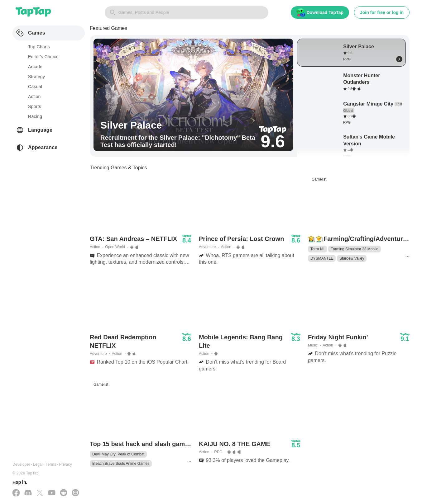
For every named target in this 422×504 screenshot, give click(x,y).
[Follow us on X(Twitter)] (40, 493)
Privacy (66, 464)
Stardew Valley (352, 258)
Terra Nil (317, 249)
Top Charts (39, 47)
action (34, 97)
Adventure (207, 247)
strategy (36, 77)
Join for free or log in (382, 12)
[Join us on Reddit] (64, 493)
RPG (218, 452)
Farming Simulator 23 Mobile (355, 249)
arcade (35, 67)
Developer (21, 464)
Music (313, 345)
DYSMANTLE (322, 258)
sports (35, 106)
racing (35, 116)
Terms (51, 464)
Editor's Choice (43, 57)
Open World (115, 247)
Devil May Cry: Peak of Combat (118, 454)
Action (95, 247)
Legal (38, 464)
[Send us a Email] (75, 493)
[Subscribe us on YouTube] (52, 493)
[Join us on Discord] (28, 493)
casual (35, 87)
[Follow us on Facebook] (16, 493)
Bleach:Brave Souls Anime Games (121, 464)
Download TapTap (320, 13)
